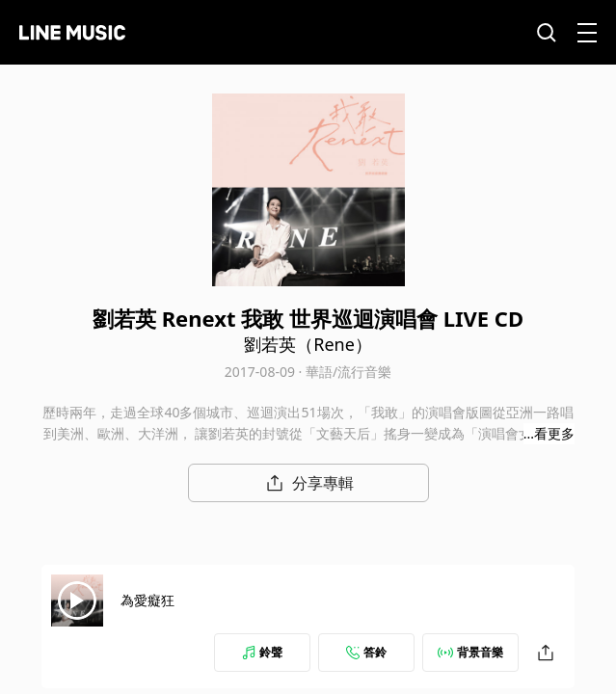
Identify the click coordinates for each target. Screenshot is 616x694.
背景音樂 (470, 652)
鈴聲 (262, 652)
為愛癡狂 (147, 600)
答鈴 (366, 652)
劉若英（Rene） (308, 344)
